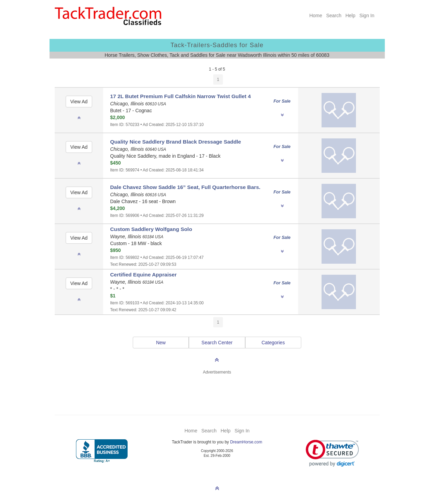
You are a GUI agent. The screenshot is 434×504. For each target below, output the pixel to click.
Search (334, 15)
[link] (332, 453)
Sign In (367, 15)
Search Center (217, 343)
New (161, 343)
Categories (273, 343)
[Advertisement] (217, 391)
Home (316, 15)
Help (350, 15)
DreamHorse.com (246, 442)
